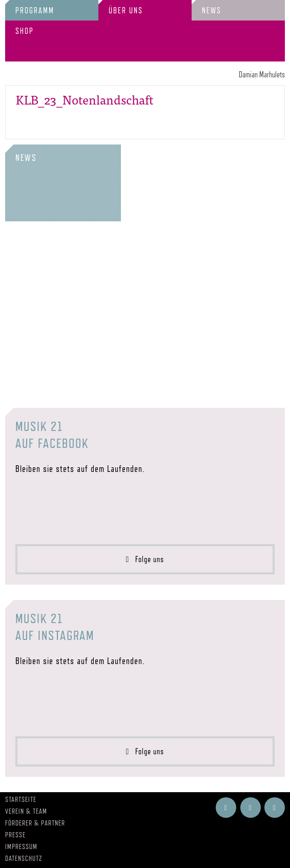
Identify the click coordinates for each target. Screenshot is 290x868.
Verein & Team (26, 811)
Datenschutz (24, 858)
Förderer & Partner (35, 823)
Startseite (21, 799)
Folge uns (145, 559)
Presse (15, 835)
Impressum (21, 846)
